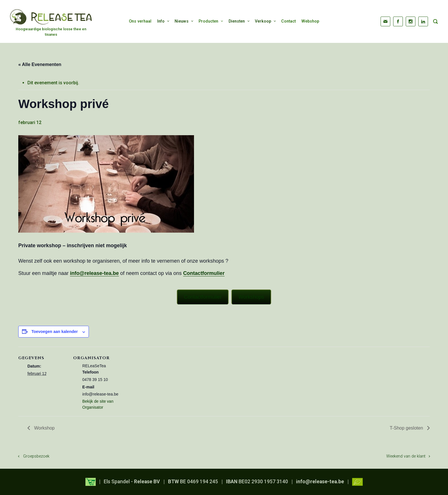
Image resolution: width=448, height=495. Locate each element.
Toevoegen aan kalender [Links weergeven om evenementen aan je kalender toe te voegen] (55, 332)
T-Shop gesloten (407, 428)
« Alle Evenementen (40, 64)
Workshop (44, 428)
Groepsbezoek (36, 456)
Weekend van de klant (406, 456)
